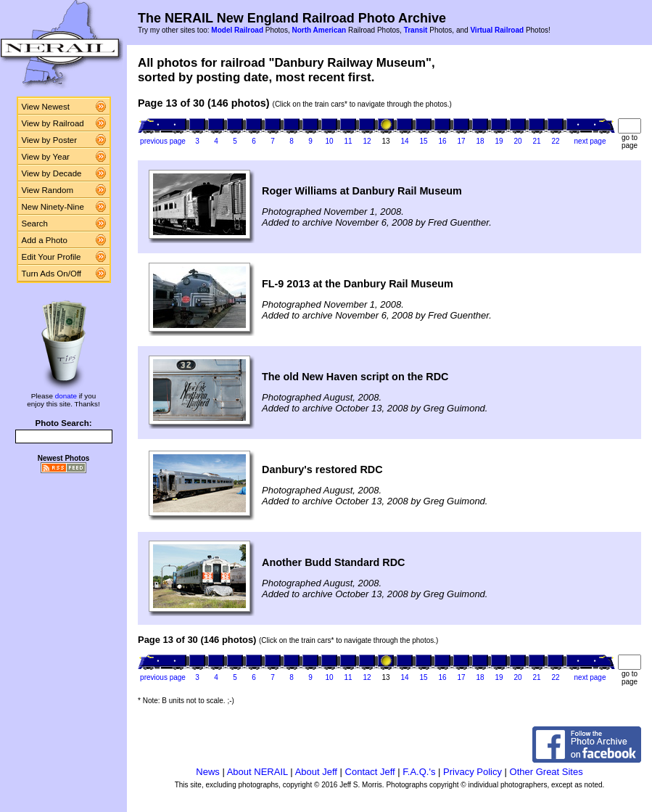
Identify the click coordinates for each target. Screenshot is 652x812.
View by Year (46, 157)
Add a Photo (45, 240)
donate (66, 396)
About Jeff (316, 772)
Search (35, 223)
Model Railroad (237, 30)
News (208, 772)
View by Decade (52, 173)
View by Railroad (53, 123)
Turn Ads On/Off (52, 274)
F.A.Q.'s (419, 772)
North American (319, 30)
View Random (48, 190)
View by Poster (50, 140)
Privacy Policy (473, 772)
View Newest (46, 107)
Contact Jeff (370, 772)
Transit (416, 30)
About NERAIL (257, 772)
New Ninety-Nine (53, 207)
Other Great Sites (546, 772)
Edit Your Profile (51, 257)
